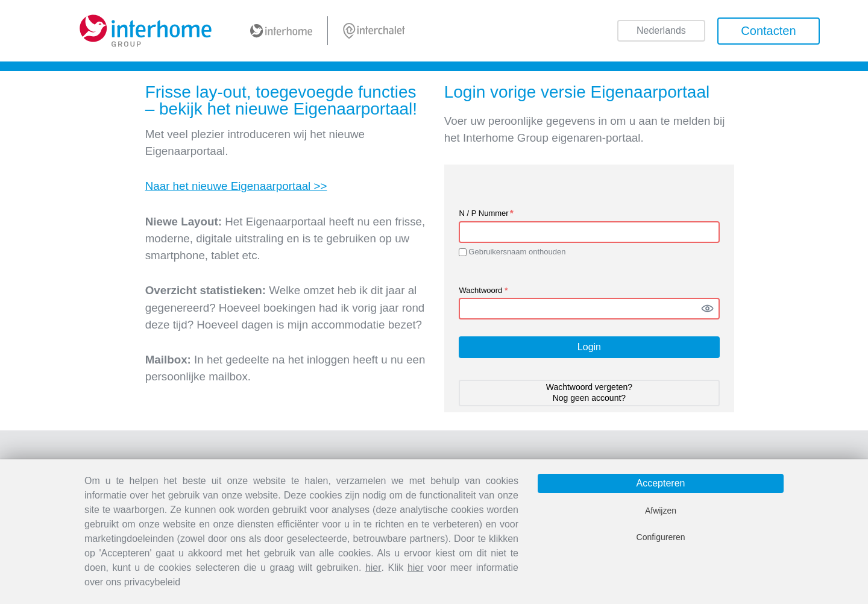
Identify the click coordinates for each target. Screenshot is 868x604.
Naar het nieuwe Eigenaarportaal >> (236, 186)
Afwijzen (661, 511)
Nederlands (661, 32)
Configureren (661, 537)
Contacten (768, 31)
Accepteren (661, 483)
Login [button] (589, 347)
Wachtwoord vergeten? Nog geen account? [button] (589, 392)
